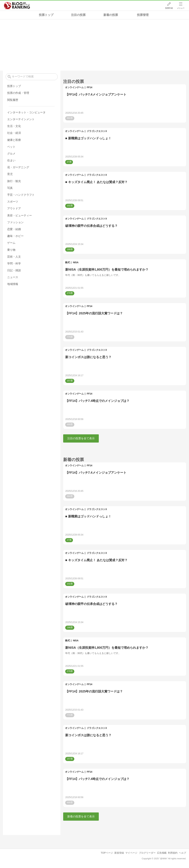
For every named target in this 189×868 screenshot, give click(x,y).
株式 (67, 262)
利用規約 (173, 853)
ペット (11, 147)
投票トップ (46, 15)
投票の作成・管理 (18, 93)
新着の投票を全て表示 (81, 816)
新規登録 (119, 853)
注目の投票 (78, 15)
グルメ (11, 154)
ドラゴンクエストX (97, 131)
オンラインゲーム (74, 87)
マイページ (131, 853)
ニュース (13, 277)
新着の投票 (111, 15)
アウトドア (14, 208)
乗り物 (11, 250)
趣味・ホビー (15, 236)
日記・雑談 (14, 270)
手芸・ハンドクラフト (21, 195)
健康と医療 (14, 140)
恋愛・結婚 (14, 229)
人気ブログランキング (17, 6)
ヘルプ (182, 853)
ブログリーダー (147, 853)
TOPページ (107, 853)
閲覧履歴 (13, 100)
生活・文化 (14, 126)
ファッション (15, 222)
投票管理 (143, 15)
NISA (76, 262)
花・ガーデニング (18, 167)
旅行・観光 (14, 181)
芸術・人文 (14, 257)
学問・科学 (14, 263)
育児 (10, 174)
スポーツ (13, 202)
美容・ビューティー (20, 215)
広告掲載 (162, 853)
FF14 (90, 87)
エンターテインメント (21, 119)
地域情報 (13, 284)
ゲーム (11, 243)
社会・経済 (14, 133)
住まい (11, 160)
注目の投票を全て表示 (81, 438)
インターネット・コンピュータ (26, 112)
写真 (10, 188)
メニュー (181, 8)
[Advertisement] (94, 45)
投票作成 (169, 8)
